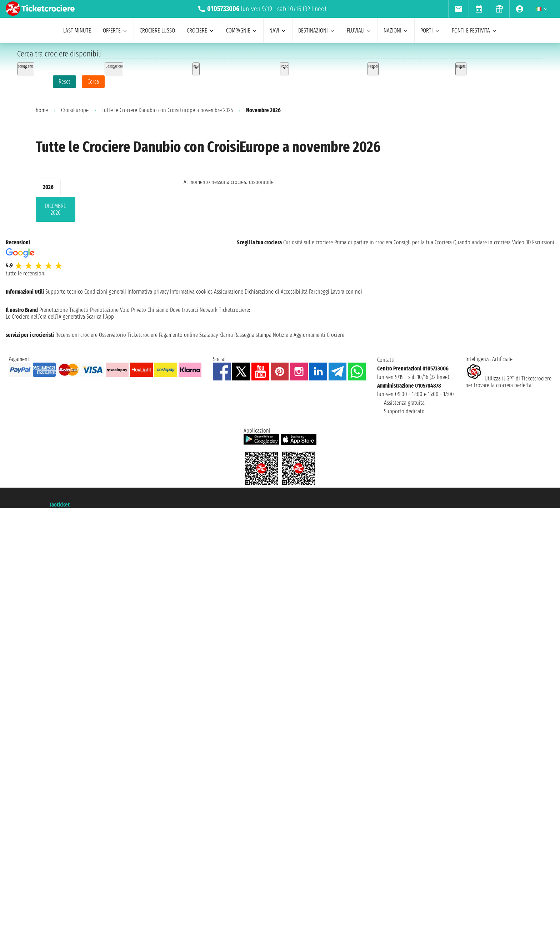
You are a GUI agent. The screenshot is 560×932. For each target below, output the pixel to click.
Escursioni (543, 242)
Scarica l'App (100, 317)
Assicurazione (229, 292)
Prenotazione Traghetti (64, 310)
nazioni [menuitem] (396, 31)
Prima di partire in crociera (363, 242)
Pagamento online (178, 335)
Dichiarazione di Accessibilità (276, 292)
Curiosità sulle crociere (308, 242)
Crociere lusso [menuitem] (157, 31)
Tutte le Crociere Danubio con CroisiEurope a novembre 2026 (167, 110)
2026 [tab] (48, 187)
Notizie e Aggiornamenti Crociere (309, 335)
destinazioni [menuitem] (317, 31)
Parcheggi (319, 292)
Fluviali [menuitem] (359, 31)
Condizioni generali (105, 292)
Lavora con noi (346, 292)
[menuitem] (458, 9)
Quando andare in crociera (482, 242)
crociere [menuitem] (201, 31)
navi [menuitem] (278, 31)
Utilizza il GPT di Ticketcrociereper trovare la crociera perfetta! (508, 382)
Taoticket (59, 505)
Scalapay (209, 335)
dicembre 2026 (56, 209)
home (42, 110)
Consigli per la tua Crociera (423, 242)
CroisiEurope (75, 110)
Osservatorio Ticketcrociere (128, 335)
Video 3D (521, 242)
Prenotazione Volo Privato (118, 310)
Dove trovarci (184, 310)
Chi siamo (158, 310)
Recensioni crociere (76, 335)
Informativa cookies (191, 292)
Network (209, 310)
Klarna (226, 335)
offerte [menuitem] (115, 31)
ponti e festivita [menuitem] (474, 31)
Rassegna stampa (253, 335)
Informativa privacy (148, 292)
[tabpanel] (98, 211)
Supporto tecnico (64, 292)
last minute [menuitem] (77, 31)
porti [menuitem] (430, 31)
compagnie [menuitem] (242, 31)
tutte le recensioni (26, 273)
